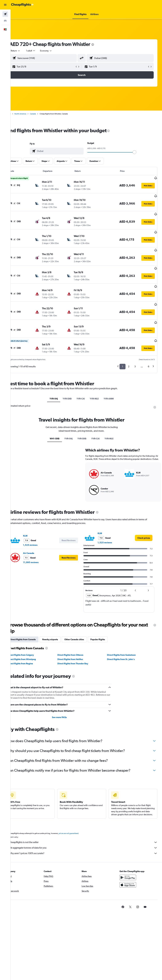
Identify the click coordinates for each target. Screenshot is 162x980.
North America (30, 114)
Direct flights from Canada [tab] (32, 622)
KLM (35, 518)
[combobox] (55, 51)
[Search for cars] (5, 21)
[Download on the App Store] (130, 870)
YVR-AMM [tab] (113, 378)
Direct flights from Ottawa (77, 637)
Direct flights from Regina (30, 646)
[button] (5, 5)
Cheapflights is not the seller (88, 828)
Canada (42, 114)
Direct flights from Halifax (76, 642)
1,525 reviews (40, 527)
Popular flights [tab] (107, 622)
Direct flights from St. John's (124, 642)
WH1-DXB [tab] (59, 418)
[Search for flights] (5, 14)
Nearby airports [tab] (59, 622)
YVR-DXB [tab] (72, 378)
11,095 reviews (40, 545)
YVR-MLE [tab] (99, 378)
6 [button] (149, 346)
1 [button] (123, 346)
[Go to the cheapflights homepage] (22, 5)
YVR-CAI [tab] (85, 378)
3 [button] (135, 346)
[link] (144, 520)
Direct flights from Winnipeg (31, 642)
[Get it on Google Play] (130, 863)
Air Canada (38, 535)
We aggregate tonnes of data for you (88, 833)
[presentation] (102, 45)
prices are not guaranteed (78, 819)
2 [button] (129, 346)
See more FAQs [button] (65, 700)
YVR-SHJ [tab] (58, 378)
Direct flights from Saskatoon (125, 637)
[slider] (139, 152)
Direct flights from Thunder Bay (79, 646)
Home (18, 114)
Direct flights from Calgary (30, 637)
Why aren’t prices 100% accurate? (88, 839)
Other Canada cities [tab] (84, 622)
